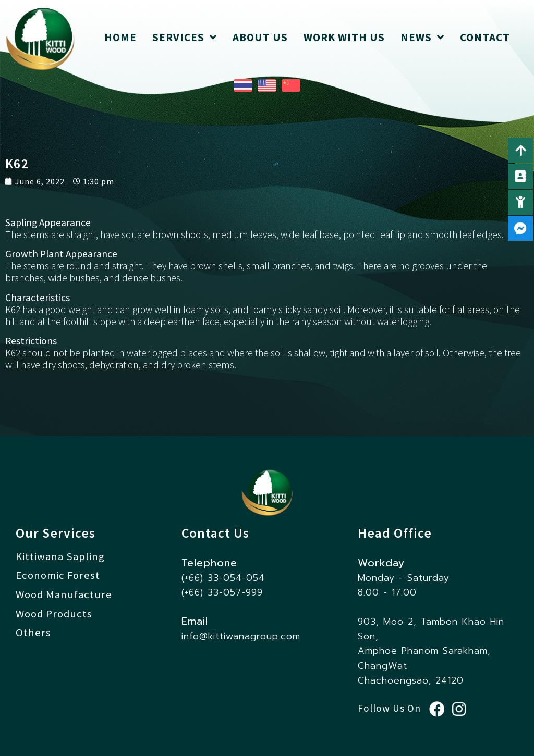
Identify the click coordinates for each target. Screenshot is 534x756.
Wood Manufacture (64, 594)
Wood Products (54, 614)
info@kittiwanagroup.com (241, 636)
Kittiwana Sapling (60, 556)
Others (33, 633)
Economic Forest (58, 575)
